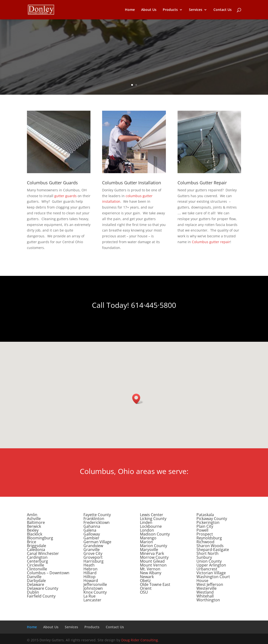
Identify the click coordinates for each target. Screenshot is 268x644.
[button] (138, 399)
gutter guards (65, 196)
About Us (149, 10)
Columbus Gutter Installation (132, 183)
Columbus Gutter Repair (202, 183)
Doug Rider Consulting (140, 640)
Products (170, 10)
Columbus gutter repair (211, 242)
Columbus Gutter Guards (52, 183)
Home (130, 10)
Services (196, 10)
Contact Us (223, 10)
